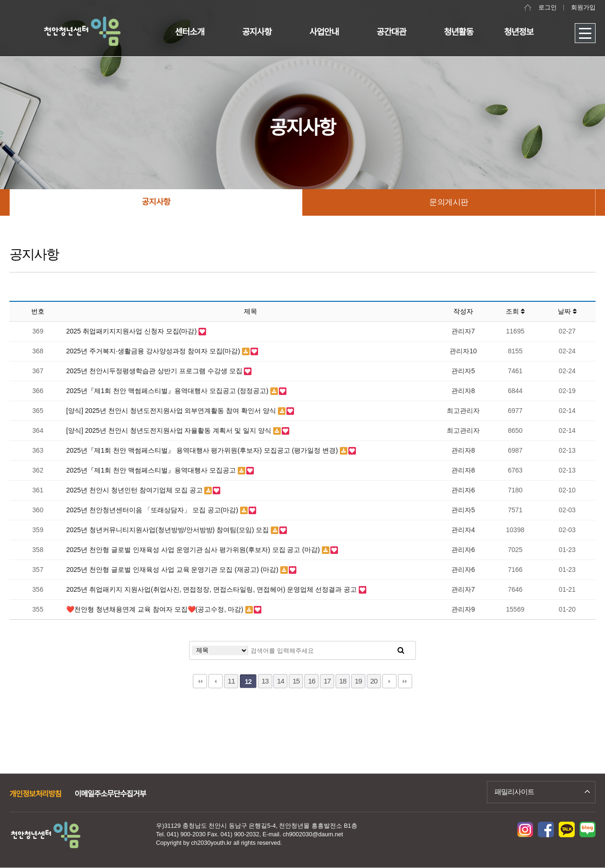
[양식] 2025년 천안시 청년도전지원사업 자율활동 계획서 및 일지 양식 (170, 430)
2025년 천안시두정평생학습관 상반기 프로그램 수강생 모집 (155, 371)
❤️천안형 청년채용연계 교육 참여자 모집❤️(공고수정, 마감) (156, 609)
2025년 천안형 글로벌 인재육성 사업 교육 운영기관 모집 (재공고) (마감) (173, 570)
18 (343, 681)
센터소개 (190, 32)
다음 (389, 681)
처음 (200, 681)
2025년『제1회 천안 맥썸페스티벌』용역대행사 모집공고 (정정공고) (168, 391)
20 (374, 681)
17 (327, 681)
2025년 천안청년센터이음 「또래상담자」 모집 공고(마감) (153, 510)
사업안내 (324, 32)
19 (358, 681)
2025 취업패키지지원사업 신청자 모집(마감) (132, 331)
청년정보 (519, 32)
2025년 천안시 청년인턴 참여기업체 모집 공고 (135, 490)
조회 (515, 311)
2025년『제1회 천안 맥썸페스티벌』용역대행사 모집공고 (152, 470)
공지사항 (257, 32)
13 (265, 681)
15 (296, 681)
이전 (216, 681)
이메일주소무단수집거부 (110, 794)
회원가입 (583, 8)
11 (231, 681)
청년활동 (458, 32)
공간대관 (391, 32)
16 (312, 681)
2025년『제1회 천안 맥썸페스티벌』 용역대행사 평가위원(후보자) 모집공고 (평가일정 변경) (203, 450)
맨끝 (405, 681)
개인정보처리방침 (35, 794)
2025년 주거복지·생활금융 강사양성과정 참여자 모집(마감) (154, 351)
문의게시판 (449, 202)
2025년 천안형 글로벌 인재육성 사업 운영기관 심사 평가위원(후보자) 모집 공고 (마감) (194, 550)
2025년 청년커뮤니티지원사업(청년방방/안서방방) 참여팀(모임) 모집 (169, 530)
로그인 (548, 8)
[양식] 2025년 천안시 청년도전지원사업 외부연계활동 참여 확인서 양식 (172, 411)
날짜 (567, 311)
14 (281, 681)
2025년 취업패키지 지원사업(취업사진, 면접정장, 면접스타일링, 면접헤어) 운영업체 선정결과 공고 (212, 589)
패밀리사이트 (514, 792)
